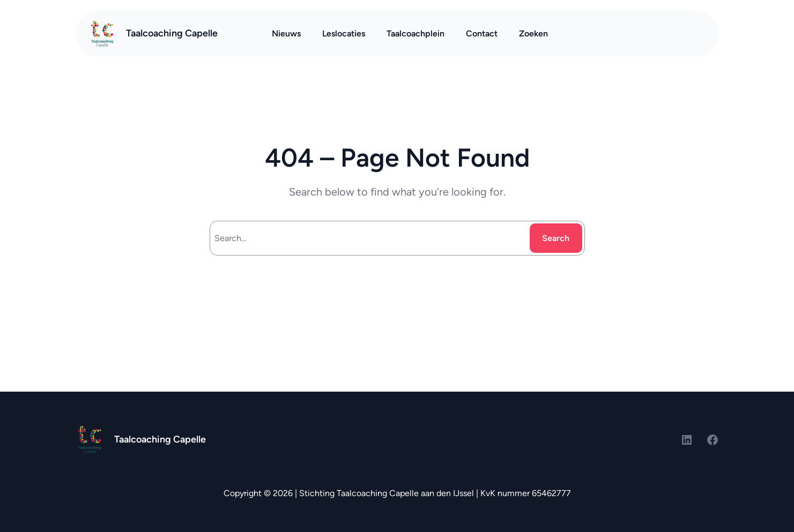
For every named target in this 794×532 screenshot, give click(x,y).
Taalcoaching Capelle (172, 33)
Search (556, 238)
